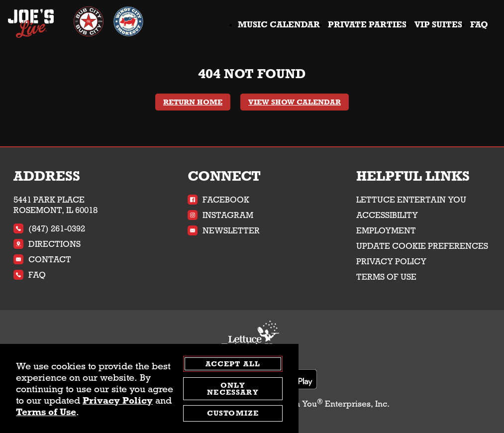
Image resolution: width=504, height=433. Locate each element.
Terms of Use (386, 277)
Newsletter (224, 231)
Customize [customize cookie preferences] (233, 414)
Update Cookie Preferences (422, 246)
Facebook (218, 200)
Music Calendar (279, 25)
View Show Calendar (295, 102)
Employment (386, 231)
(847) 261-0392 (49, 229)
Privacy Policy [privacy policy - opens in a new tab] (118, 400)
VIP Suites (438, 25)
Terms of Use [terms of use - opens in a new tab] (46, 412)
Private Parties (367, 25)
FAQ (479, 25)
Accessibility (387, 215)
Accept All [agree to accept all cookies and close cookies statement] (233, 364)
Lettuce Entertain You (411, 200)
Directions (47, 244)
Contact (42, 260)
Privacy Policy (391, 262)
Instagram (220, 215)
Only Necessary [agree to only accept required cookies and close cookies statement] (233, 389)
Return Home (193, 102)
